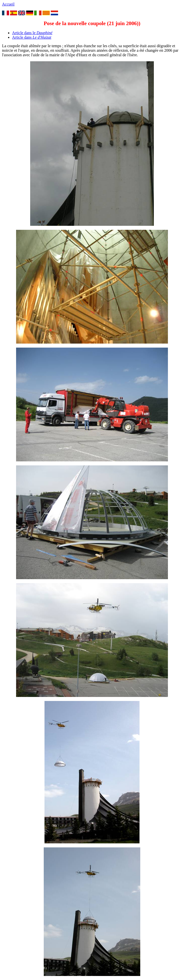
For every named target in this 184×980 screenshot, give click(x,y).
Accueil (8, 4)
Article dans (32, 37)
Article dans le (32, 33)
